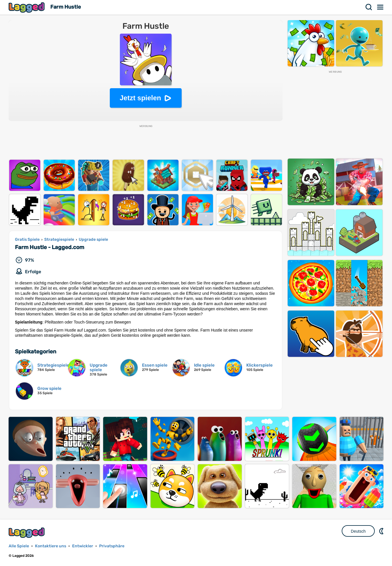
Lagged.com (27, 533)
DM (382, 531)
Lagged (27, 7)
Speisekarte (381, 7)
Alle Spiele (19, 546)
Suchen (369, 7)
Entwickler (83, 546)
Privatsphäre (112, 546)
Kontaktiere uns (51, 546)
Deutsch (358, 531)
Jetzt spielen (140, 98)
